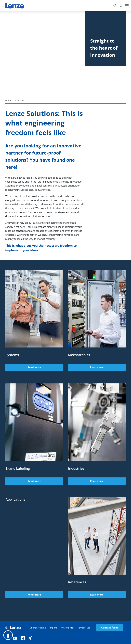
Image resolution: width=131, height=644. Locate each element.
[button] (8, 635)
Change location (38, 628)
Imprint (53, 628)
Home (8, 100)
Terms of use (84, 628)
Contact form (110, 628)
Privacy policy (67, 628)
